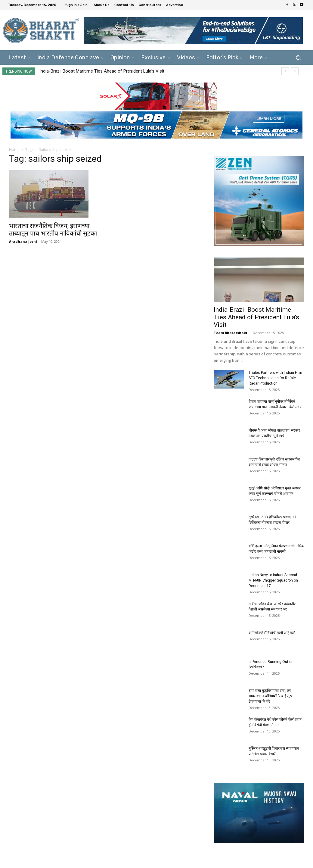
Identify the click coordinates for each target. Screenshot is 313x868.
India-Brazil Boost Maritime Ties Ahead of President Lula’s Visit (102, 71)
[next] (295, 71)
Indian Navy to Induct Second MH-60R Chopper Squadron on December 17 (273, 580)
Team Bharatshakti (231, 333)
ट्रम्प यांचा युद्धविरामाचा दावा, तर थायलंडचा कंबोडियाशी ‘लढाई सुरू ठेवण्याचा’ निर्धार (270, 696)
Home (14, 150)
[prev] (285, 71)
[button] (298, 58)
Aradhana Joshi (23, 241)
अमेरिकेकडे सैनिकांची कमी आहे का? (272, 633)
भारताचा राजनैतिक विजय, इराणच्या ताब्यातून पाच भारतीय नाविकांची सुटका (53, 230)
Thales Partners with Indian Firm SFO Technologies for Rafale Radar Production (275, 378)
